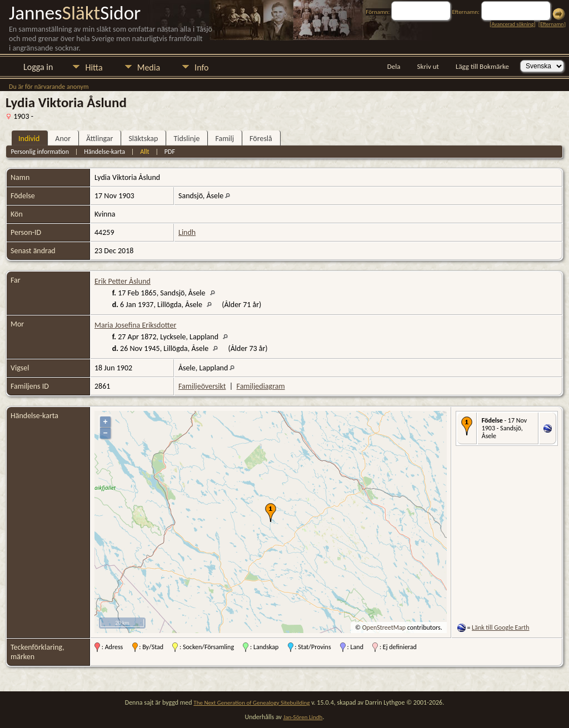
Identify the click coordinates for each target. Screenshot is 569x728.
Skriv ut (428, 66)
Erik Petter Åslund (123, 281)
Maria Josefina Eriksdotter (135, 325)
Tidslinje (186, 139)
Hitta (94, 67)
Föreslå (261, 139)
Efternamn (552, 24)
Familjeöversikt (202, 386)
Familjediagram (261, 386)
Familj (224, 139)
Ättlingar (99, 139)
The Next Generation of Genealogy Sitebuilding (251, 703)
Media (149, 67)
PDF (170, 152)
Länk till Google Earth (500, 627)
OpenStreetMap (384, 627)
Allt (144, 152)
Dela (394, 66)
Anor (63, 139)
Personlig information (40, 152)
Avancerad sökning (512, 24)
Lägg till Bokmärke (482, 66)
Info (201, 67)
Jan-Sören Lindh (303, 717)
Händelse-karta (104, 152)
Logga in (38, 67)
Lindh (187, 232)
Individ (29, 139)
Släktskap (143, 139)
